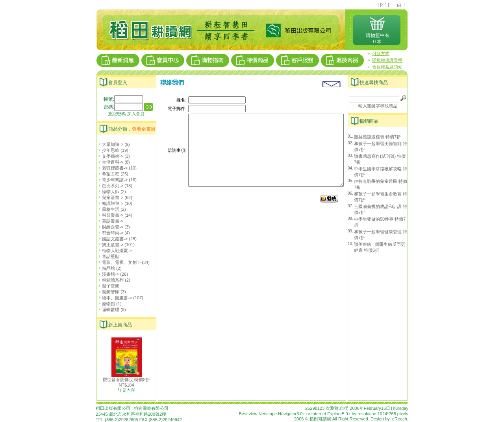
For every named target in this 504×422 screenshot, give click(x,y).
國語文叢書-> (112, 239)
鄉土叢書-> (110, 245)
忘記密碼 (117, 114)
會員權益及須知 (387, 67)
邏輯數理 (108, 310)
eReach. (400, 419)
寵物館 (106, 304)
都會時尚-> (110, 233)
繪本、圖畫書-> (114, 298)
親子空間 (108, 286)
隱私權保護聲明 (387, 60)
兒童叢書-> (110, 197)
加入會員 (136, 114)
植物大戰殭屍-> (114, 251)
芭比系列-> (110, 186)
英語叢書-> (110, 221)
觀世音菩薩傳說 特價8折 (126, 380)
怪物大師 (108, 192)
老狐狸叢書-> (112, 168)
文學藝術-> (110, 156)
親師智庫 (108, 292)
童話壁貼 (108, 256)
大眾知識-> (110, 144)
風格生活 (108, 209)
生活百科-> (110, 162)
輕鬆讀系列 (110, 280)
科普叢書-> (110, 215)
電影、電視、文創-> (118, 262)
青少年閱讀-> (112, 180)
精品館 (106, 268)
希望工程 (108, 174)
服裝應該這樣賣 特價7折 (377, 137)
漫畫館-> (107, 274)
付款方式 (381, 53)
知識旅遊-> (110, 203)
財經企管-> (110, 227)
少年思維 (108, 150)
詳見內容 (126, 390)
